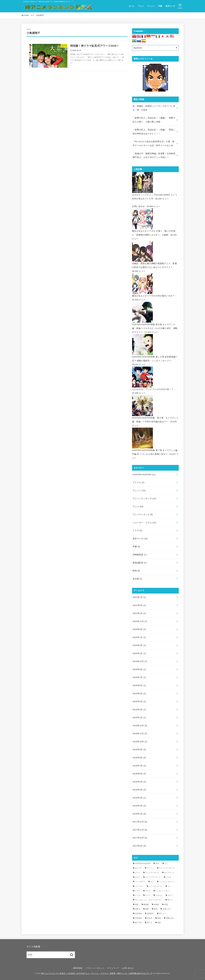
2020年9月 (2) (139, 629)
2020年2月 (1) (139, 645)
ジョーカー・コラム (144, 523)
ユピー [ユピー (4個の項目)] (170, 895)
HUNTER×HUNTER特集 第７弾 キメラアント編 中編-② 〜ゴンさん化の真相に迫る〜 (155, 450)
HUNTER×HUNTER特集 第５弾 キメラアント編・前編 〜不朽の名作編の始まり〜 (155, 418)
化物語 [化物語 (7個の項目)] (156, 904)
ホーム (132, 6)
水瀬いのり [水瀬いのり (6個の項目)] (167, 909)
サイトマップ (113, 968)
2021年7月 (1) (139, 597)
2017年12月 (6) (140, 822)
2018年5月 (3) (139, 782)
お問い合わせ (138, 206)
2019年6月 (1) (139, 685)
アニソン (151, 6)
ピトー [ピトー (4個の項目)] (148, 895)
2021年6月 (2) (139, 605)
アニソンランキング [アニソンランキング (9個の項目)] (167, 868)
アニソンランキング (144, 498)
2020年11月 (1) (140, 621)
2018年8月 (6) (139, 758)
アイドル (138, 482)
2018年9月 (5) (139, 750)
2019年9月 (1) (139, 669)
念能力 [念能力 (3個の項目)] (138, 909)
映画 (136, 571)
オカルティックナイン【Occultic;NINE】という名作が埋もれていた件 (155, 195)
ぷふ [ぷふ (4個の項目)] (166, 864)
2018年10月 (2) (140, 742)
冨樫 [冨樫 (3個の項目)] (137, 904)
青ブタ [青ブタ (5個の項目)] (150, 923)
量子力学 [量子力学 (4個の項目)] (138, 923)
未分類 (137, 579)
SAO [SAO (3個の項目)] (157, 864)
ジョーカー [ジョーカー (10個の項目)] (139, 886)
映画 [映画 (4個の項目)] (156, 909)
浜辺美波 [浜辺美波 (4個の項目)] (138, 914)
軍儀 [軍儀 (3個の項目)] (159, 918)
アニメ (141, 6)
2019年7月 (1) (139, 677)
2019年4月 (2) (139, 701)
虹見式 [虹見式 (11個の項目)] (150, 918)
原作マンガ (170, 6)
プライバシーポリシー (95, 968)
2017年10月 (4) (140, 838)
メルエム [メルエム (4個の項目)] (159, 895)
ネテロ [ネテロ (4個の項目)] (148, 891)
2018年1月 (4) (139, 814)
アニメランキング (143, 515)
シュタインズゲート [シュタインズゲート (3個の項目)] (167, 882)
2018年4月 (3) (139, 790)
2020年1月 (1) (139, 653)
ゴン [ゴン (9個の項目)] (152, 882)
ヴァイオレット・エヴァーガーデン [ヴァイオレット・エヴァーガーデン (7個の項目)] (149, 900)
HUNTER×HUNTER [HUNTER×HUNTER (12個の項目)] (143, 864)
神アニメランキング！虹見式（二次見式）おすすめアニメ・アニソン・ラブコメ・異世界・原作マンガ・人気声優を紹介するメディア (97, 973)
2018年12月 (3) (140, 726)
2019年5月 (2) (139, 694)
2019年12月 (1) (140, 661)
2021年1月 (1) (139, 613)
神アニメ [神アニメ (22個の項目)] (162, 914)
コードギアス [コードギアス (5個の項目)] (140, 882)
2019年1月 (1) (139, 718)
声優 (160, 6)
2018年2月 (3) (139, 806)
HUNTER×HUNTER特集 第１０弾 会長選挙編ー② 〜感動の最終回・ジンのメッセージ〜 (155, 357)
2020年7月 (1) (139, 637)
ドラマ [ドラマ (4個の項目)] (138, 891)
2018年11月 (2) (140, 734)
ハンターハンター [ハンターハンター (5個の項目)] (162, 891)
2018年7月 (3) (139, 766)
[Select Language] (155, 48)
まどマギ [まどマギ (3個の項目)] (138, 868)
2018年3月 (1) (139, 798)
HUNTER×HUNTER (144, 475)
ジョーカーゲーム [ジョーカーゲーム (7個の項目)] (156, 886)
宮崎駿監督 (140, 555)
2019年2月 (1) (139, 710)
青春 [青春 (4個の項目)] (159, 923)
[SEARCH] (180, 6)
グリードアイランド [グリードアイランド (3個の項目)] (153, 877)
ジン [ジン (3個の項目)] (169, 886)
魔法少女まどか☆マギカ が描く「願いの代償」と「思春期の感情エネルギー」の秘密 (155, 231)
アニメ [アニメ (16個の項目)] (138, 873)
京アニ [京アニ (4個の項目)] (170, 900)
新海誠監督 (140, 563)
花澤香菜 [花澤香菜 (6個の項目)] (138, 918)
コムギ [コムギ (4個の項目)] (168, 877)
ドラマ (137, 531)
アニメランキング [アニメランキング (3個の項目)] (152, 873)
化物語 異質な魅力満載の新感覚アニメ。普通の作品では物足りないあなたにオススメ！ (154, 263)
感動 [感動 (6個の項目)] (147, 909)
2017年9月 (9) (139, 846)
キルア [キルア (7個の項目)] (138, 877)
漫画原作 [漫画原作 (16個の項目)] (150, 914)
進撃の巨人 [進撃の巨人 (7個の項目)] (170, 918)
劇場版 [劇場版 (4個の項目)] (146, 904)
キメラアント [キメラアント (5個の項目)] (169, 873)
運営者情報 (78, 968)
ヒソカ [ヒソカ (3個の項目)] (138, 895)
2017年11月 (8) (140, 830)
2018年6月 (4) (139, 774)
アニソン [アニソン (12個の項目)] (150, 868)
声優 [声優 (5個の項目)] (166, 904)
